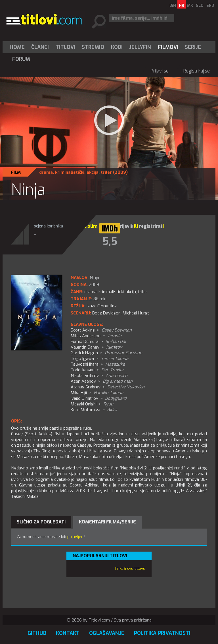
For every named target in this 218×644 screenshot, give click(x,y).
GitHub (37, 633)
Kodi (117, 47)
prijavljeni (76, 537)
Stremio (93, 47)
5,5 (110, 241)
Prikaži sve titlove (130, 569)
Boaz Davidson (106, 313)
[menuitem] (18, 47)
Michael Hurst (136, 313)
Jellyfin (140, 47)
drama (46, 172)
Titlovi (65, 47)
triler (106, 172)
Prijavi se (160, 71)
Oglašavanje (107, 633)
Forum (21, 59)
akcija (93, 172)
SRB (210, 6)
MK (190, 6)
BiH (173, 6)
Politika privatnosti (162, 633)
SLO (200, 6)
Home (17, 47)
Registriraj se (197, 71)
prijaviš (125, 226)
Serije (193, 47)
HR (182, 6)
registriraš (151, 226)
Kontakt (68, 633)
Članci (40, 47)
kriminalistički (70, 172)
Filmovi (168, 47)
